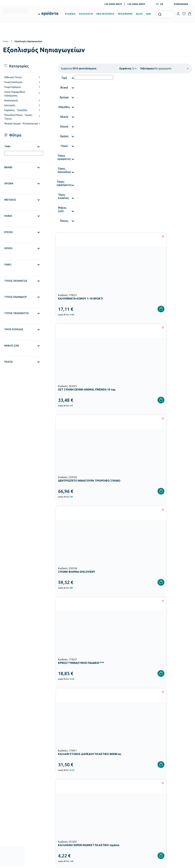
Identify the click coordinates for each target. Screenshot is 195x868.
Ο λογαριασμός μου (172, 782)
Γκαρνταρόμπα (12, 87)
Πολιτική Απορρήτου (179, 735)
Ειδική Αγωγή (73, 830)
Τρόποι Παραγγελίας (141, 782)
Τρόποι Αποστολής (140, 792)
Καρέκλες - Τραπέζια (16, 110)
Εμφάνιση (125, 68)
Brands (102, 797)
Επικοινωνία (169, 792)
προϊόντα (50, 13)
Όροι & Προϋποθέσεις (141, 802)
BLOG (139, 14)
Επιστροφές (137, 797)
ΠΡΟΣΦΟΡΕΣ (125, 14)
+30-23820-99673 (136, 4)
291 (134, 544)
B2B (148, 14)
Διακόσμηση (11, 100)
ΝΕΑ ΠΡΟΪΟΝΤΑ (105, 14)
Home (6, 41)
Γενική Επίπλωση (13, 82)
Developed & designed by (98, 864)
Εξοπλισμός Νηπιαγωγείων (79, 796)
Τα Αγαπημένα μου (172, 787)
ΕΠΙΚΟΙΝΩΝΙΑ (181, 4)
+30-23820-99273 (113, 4)
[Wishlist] (95, 237)
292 (143, 544)
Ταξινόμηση (147, 68)
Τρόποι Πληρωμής (140, 787)
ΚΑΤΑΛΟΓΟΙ (86, 14)
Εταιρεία (103, 782)
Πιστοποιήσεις (106, 787)
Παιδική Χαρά (73, 820)
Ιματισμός (10, 105)
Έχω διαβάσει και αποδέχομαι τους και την (145, 735)
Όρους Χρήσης (149, 735)
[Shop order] (171, 68)
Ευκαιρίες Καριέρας (108, 802)
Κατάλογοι (104, 792)
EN (157, 4)
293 (152, 544)
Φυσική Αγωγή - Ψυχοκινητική (21, 124)
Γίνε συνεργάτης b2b (109, 807)
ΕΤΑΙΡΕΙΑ (70, 14)
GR (162, 4)
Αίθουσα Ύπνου (13, 77)
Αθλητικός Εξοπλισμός (77, 825)
